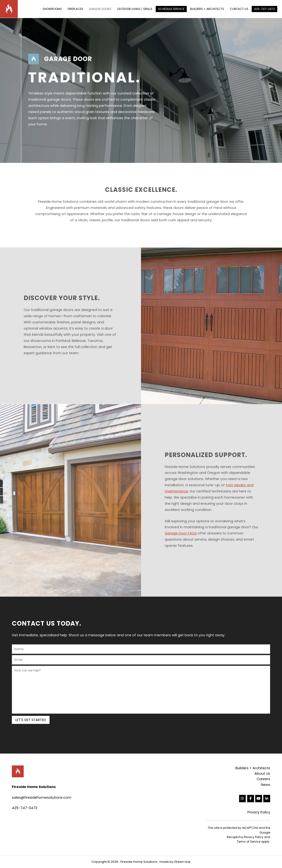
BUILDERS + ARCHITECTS (207, 9)
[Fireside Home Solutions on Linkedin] (267, 799)
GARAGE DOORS (100, 9)
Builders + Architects (253, 768)
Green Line (182, 862)
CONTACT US (239, 9)
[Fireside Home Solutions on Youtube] (259, 799)
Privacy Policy (259, 812)
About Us (262, 774)
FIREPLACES (75, 9)
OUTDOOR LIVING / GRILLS (135, 9)
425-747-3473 (264, 9)
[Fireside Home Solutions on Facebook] (251, 799)
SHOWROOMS (52, 9)
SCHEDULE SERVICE (171, 9)
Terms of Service (249, 842)
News (266, 785)
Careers (263, 779)
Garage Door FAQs (181, 533)
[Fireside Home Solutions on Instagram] (243, 799)
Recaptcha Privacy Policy (245, 837)
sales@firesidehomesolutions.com (42, 797)
